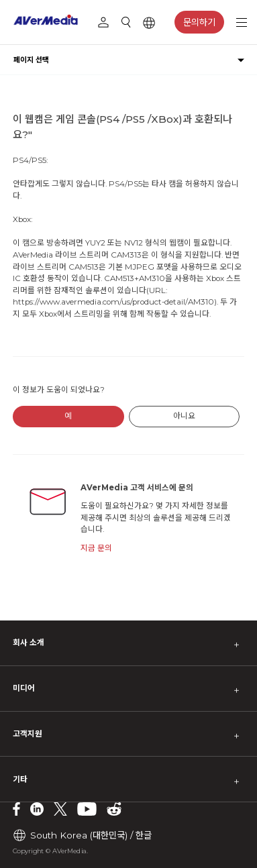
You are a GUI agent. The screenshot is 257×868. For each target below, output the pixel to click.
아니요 (184, 416)
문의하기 (199, 22)
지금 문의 (96, 548)
